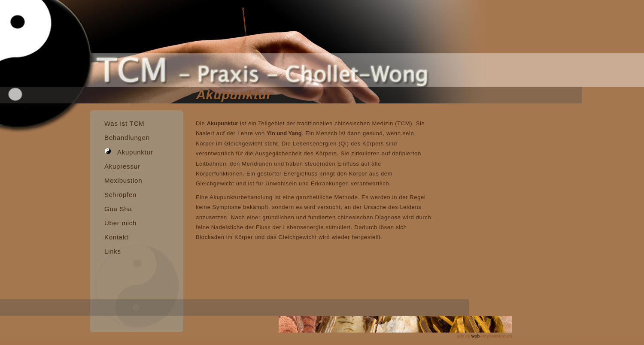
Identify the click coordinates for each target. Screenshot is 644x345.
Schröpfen (120, 195)
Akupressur (122, 166)
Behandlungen (127, 138)
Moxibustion (123, 180)
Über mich (120, 223)
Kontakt (116, 237)
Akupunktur (129, 150)
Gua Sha (118, 209)
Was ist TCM (124, 123)
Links (113, 251)
